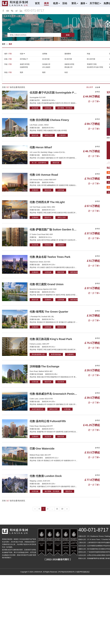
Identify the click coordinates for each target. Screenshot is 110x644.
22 (62, 509)
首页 (37, 3)
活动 (65, 3)
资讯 (74, 3)
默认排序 (90, 87)
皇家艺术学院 (25, 64)
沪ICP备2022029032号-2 (67, 572)
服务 (83, 3)
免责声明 (80, 572)
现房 (21, 72)
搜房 (46, 3)
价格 (98, 87)
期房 (44, 72)
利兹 (89, 54)
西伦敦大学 (69, 67)
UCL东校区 (46, 67)
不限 (10, 54)
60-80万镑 (68, 59)
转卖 (66, 72)
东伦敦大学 (46, 64)
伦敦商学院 (24, 67)
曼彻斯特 (68, 54)
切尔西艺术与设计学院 (95, 67)
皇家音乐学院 (69, 64)
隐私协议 (86, 572)
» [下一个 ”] (67, 509)
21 (57, 509)
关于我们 (94, 3)
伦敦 (22, 54)
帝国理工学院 (92, 64)
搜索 (68, 35)
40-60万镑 (46, 59)
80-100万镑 (91, 59)
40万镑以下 (24, 59)
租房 (56, 3)
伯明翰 (45, 54)
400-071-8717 (34, 11)
